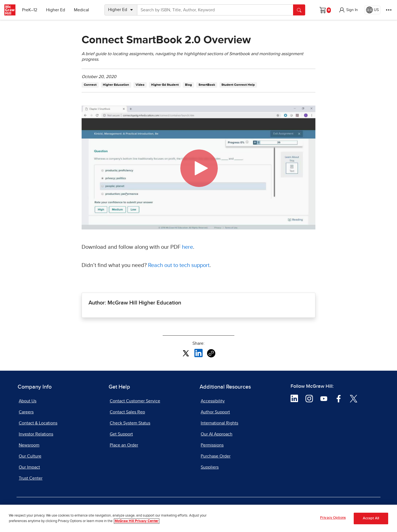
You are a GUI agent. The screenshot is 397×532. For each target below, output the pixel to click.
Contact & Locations (38, 423)
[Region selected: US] (372, 10)
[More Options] (389, 10)
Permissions (212, 445)
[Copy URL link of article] (211, 353)
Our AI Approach (217, 434)
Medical (81, 10)
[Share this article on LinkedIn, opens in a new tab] (198, 353)
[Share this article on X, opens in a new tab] (186, 353)
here (187, 247)
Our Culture (30, 456)
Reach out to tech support (179, 265)
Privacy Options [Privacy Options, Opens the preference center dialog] (333, 518)
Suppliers (210, 467)
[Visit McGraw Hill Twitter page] (354, 398)
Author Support (215, 412)
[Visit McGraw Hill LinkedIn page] (294, 398)
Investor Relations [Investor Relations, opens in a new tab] (36, 434)
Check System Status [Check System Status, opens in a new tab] (130, 423)
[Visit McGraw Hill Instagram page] (309, 398)
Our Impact (29, 467)
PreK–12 (30, 10)
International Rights (219, 423)
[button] (348, 10)
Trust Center (31, 478)
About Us (28, 401)
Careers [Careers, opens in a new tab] (26, 412)
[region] (198, 518)
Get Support (121, 434)
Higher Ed (56, 10)
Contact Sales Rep (127, 412)
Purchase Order (216, 456)
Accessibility (213, 401)
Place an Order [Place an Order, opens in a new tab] (124, 445)
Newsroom (29, 445)
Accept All (371, 518)
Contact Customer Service (135, 401)
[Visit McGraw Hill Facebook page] (339, 398)
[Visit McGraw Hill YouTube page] (324, 398)
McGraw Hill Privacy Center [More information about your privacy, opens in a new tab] (137, 521)
